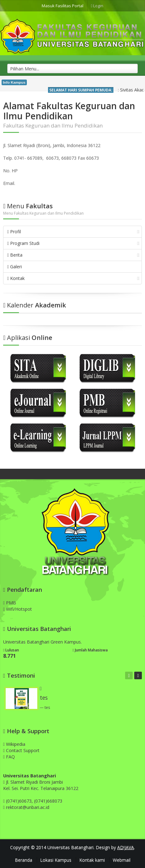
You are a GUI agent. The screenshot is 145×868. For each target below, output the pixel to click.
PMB (10, 603)
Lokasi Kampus (56, 860)
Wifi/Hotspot (18, 609)
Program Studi (73, 243)
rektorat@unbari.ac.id (28, 807)
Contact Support (21, 750)
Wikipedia (14, 744)
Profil (73, 232)
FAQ (9, 757)
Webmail (122, 860)
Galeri (15, 267)
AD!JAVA (126, 847)
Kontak (73, 278)
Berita (73, 255)
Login (97, 6)
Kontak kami (92, 860)
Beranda (24, 860)
